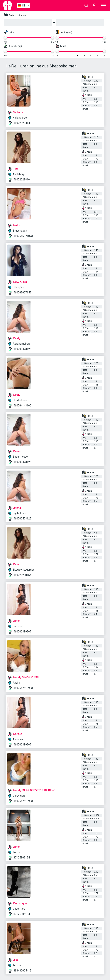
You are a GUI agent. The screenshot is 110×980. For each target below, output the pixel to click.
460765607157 (22, 293)
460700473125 (22, 349)
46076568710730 (24, 236)
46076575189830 (24, 688)
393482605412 (22, 971)
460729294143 (22, 123)
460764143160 (22, 406)
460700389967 (22, 632)
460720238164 (22, 180)
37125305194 (22, 858)
